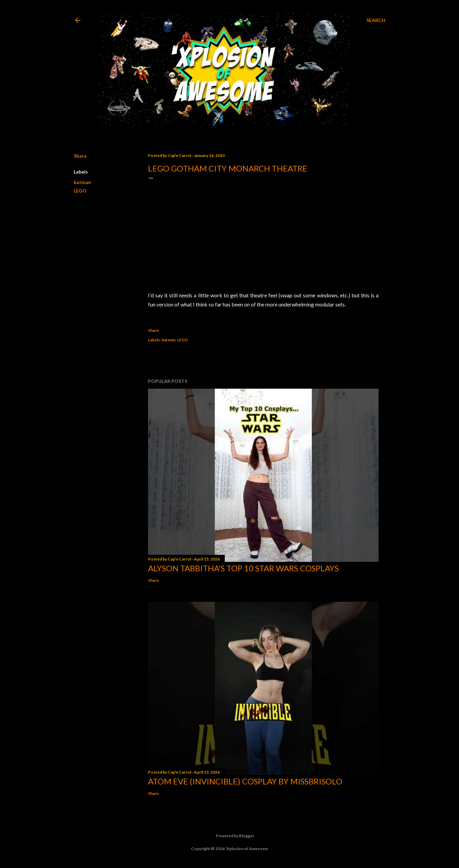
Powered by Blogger (230, 836)
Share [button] (80, 156)
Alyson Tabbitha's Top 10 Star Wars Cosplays (243, 568)
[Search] (376, 20)
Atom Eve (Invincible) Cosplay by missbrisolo (245, 781)
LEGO (80, 191)
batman (82, 182)
